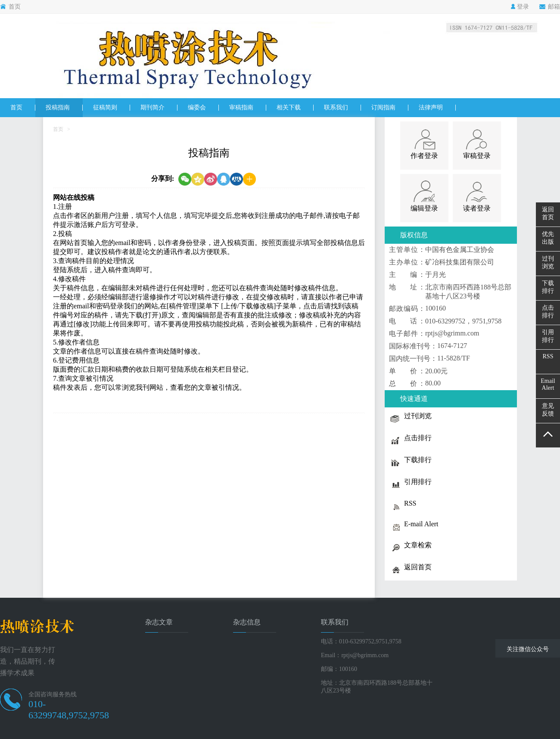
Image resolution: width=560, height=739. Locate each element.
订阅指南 (383, 107)
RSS (548, 356)
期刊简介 (152, 107)
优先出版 (548, 238)
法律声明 (431, 107)
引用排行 (548, 336)
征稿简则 (105, 107)
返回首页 (548, 213)
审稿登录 (477, 156)
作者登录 (424, 156)
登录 (520, 7)
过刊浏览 (548, 262)
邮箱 (550, 7)
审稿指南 (241, 107)
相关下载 (289, 107)
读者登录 (477, 208)
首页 (10, 7)
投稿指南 (58, 107)
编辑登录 (424, 208)
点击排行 (548, 312)
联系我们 (336, 107)
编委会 (197, 107)
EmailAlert (548, 384)
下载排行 (548, 287)
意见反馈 (548, 410)
